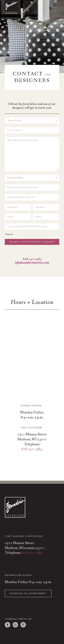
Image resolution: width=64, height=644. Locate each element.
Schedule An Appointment (28, 594)
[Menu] (52, 9)
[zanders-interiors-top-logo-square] (27, 7)
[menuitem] (52, 8)
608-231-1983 (32, 449)
